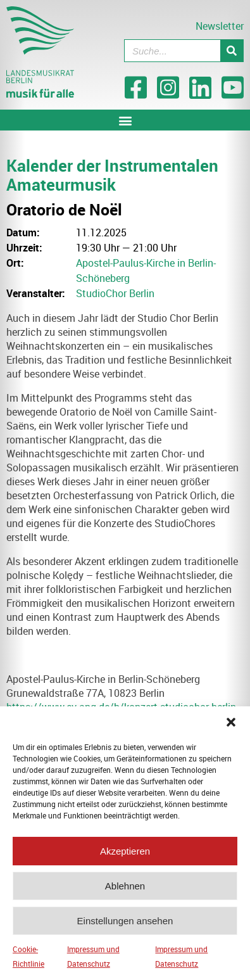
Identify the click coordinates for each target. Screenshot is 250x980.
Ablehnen (125, 891)
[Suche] (232, 51)
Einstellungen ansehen (125, 926)
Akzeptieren (125, 856)
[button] (231, 727)
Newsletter (220, 26)
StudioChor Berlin (115, 293)
